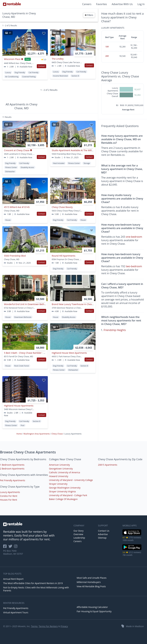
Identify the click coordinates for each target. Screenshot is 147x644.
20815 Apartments (108, 465)
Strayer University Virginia (62, 491)
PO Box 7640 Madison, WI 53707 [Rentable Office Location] (13, 552)
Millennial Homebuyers (89, 582)
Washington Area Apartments (37, 434)
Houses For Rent (9, 500)
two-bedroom (134, 266)
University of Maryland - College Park (68, 495)
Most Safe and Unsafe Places (92, 578)
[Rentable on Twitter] (11, 547)
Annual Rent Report (13, 579)
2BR (107, 56)
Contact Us (104, 531)
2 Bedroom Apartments (12, 469)
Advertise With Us (122, 4)
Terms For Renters (48, 626)
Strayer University (58, 484)
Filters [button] (89, 15)
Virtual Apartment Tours (16, 612)
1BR (107, 47)
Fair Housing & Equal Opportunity (94, 611)
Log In (141, 4)
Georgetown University (61, 469)
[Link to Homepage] (12, 4)
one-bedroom (134, 237)
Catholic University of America (65, 472)
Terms (34, 626)
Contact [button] (41, 66)
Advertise (103, 534)
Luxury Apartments (10, 492)
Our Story (79, 531)
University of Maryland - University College (71, 480)
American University (59, 465)
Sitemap (102, 538)
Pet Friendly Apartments (13, 480)
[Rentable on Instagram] (16, 547)
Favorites (102, 4)
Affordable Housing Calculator (92, 607)
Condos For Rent (9, 496)
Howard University (59, 476)
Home (19, 434)
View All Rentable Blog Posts (91, 586)
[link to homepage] (37, 524)
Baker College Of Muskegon (63, 499)
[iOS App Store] (132, 535)
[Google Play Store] (132, 550)
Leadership (79, 538)
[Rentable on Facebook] (6, 547)
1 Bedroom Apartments (12, 465)
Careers (87, 4)
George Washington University (65, 488)
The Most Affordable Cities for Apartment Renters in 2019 (33, 583)
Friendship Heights (115, 330)
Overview (78, 534)
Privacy (64, 626)
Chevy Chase (57, 434)
